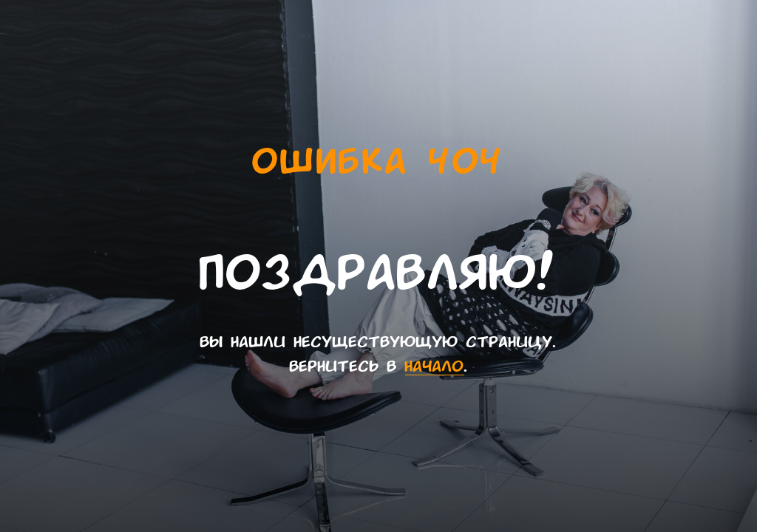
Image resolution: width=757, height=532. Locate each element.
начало (435, 366)
